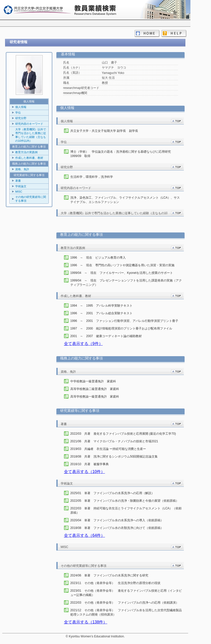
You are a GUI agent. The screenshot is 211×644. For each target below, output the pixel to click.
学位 (18, 113)
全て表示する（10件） (85, 472)
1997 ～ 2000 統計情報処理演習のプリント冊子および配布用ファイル (121, 328)
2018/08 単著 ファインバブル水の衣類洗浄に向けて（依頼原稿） (117, 528)
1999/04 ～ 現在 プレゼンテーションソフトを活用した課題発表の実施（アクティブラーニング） (126, 283)
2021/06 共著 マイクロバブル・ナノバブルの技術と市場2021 (114, 441)
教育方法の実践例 (26, 152)
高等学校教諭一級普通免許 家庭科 (95, 397)
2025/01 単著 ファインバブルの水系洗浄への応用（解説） (112, 493)
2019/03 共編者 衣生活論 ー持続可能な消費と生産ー (108, 449)
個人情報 (21, 107)
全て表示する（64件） (85, 535)
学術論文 (21, 186)
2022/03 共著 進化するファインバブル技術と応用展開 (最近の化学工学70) (123, 434)
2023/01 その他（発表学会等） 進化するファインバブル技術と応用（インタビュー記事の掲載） (126, 593)
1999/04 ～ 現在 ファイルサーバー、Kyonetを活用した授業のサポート (122, 273)
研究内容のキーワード (29, 124)
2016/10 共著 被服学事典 (90, 464)
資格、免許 (22, 169)
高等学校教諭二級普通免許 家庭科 (95, 389)
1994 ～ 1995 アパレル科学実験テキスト (101, 306)
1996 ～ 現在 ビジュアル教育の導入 (98, 258)
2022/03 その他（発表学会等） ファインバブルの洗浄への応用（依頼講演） (125, 603)
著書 (18, 181)
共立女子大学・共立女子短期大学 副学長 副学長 (104, 131)
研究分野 (21, 118)
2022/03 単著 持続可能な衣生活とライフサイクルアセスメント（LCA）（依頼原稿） (126, 511)
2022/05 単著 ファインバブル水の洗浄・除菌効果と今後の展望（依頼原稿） (125, 501)
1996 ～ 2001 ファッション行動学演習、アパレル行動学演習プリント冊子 (124, 321)
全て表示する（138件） (86, 622)
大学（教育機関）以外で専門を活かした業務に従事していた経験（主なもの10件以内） (31, 135)
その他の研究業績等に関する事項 (31, 199)
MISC (19, 192)
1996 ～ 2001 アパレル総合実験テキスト (101, 313)
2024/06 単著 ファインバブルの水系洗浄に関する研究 (109, 575)
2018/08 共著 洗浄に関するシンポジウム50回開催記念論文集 (114, 457)
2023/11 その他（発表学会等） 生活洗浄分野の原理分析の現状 (115, 583)
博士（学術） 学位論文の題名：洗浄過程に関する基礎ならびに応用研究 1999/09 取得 (122, 154)
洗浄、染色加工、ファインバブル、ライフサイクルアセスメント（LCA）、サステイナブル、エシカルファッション (125, 200)
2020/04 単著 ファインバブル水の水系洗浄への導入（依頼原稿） (117, 520)
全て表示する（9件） (83, 344)
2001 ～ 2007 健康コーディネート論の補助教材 (106, 336)
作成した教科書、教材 (29, 158)
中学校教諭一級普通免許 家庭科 (93, 381)
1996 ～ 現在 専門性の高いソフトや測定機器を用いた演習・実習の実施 (123, 265)
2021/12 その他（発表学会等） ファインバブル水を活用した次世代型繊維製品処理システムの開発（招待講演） (126, 612)
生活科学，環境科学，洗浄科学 (92, 177)
